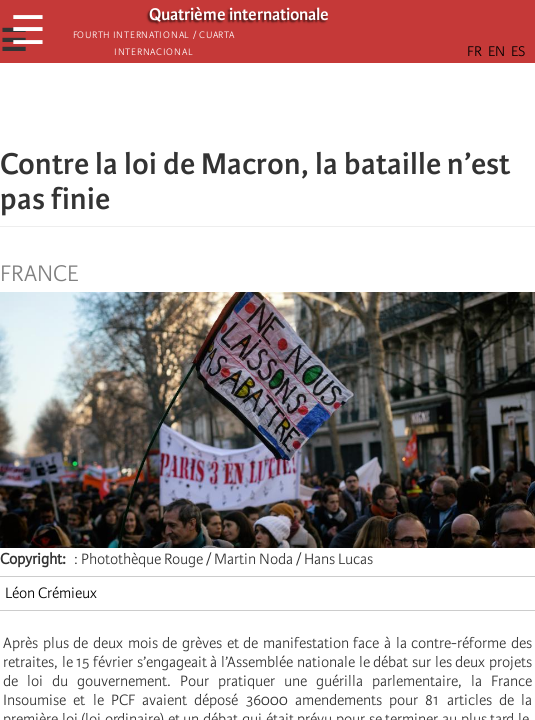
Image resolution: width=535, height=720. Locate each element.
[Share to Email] (296, 105)
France (39, 274)
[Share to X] (240, 105)
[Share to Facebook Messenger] (268, 105)
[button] (324, 105)
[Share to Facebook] (212, 105)
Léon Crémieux (51, 593)
